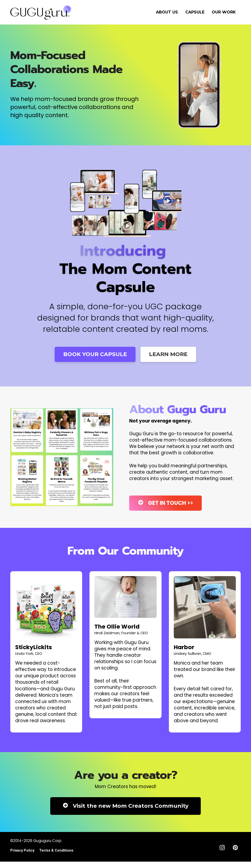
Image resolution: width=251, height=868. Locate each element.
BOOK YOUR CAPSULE (95, 354)
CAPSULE (195, 12)
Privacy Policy (22, 850)
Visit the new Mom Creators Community (125, 806)
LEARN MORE (168, 354)
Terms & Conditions (56, 850)
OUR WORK (224, 12)
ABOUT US (167, 12)
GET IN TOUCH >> (165, 503)
